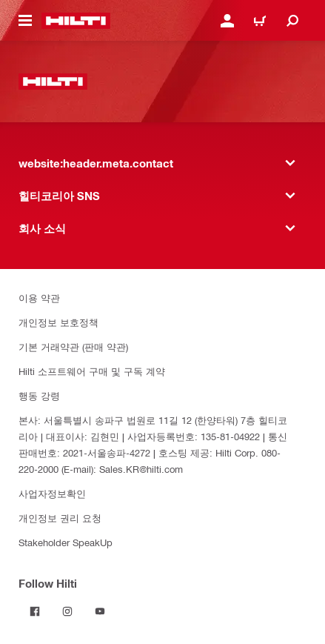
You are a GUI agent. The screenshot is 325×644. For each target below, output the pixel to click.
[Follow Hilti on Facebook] (35, 611)
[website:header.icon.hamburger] (25, 21)
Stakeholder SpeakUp (66, 542)
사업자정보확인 (52, 493)
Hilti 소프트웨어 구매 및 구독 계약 (92, 371)
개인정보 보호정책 (58, 322)
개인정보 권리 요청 (60, 518)
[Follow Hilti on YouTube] (100, 611)
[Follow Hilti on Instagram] (67, 611)
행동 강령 (39, 395)
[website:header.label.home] (76, 21)
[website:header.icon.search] (292, 21)
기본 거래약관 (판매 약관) (73, 346)
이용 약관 (39, 298)
